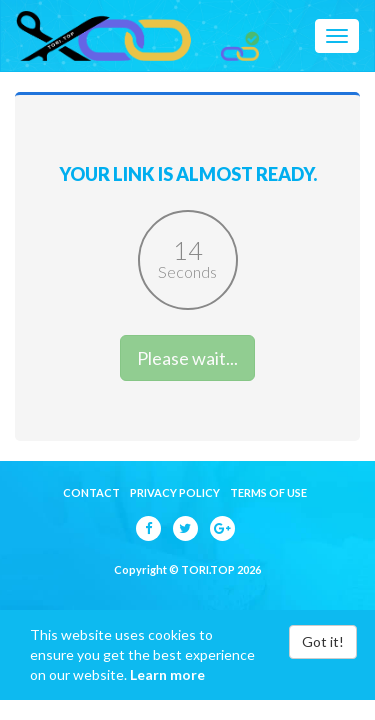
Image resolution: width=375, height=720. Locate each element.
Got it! (323, 641)
